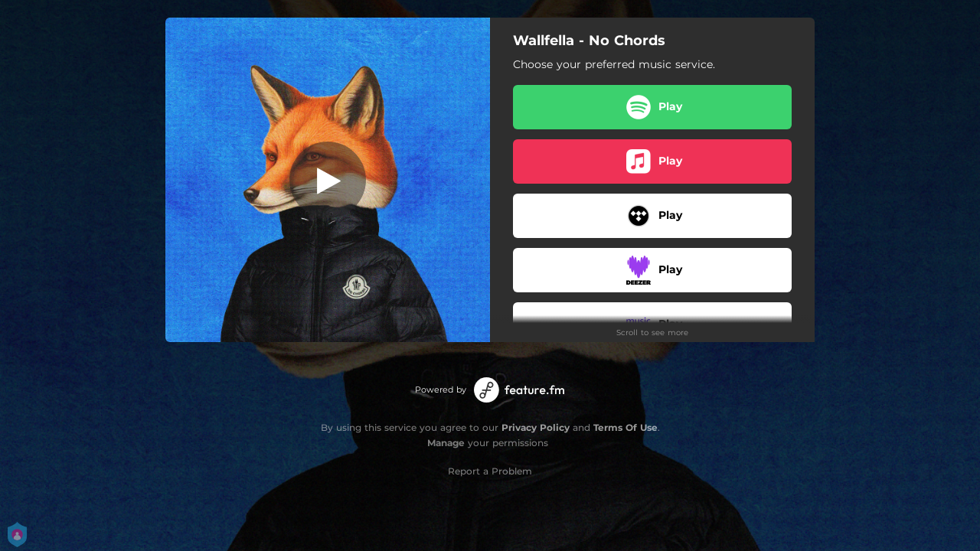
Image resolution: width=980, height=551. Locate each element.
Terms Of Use (626, 427)
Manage (446, 443)
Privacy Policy (536, 427)
